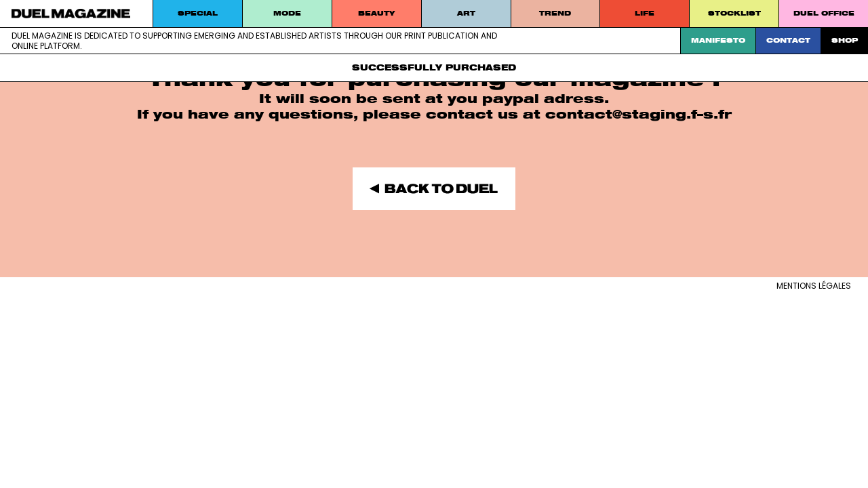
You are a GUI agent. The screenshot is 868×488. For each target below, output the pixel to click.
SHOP (845, 40)
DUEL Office (824, 13)
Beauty (376, 13)
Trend (555, 13)
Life (645, 13)
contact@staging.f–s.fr (638, 114)
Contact (788, 40)
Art (466, 13)
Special (198, 13)
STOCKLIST (734, 13)
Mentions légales (814, 286)
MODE (287, 13)
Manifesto (718, 40)
